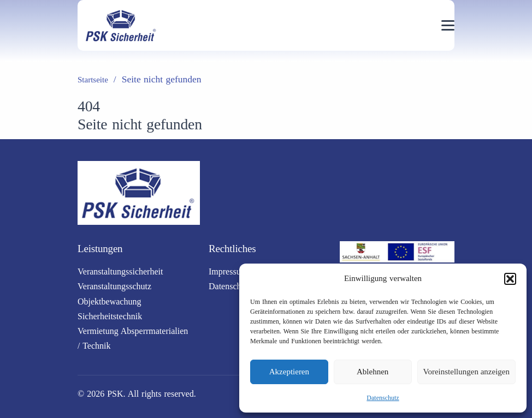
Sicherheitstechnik (110, 316)
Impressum (228, 271)
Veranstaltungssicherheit (120, 271)
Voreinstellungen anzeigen (466, 372)
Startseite (93, 80)
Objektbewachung (109, 301)
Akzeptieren (289, 372)
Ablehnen (373, 372)
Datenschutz (383, 398)
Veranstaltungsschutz (114, 286)
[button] (510, 279)
